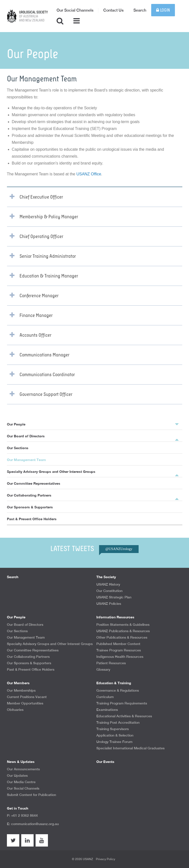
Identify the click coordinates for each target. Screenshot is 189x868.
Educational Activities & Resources (124, 716)
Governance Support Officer (46, 394)
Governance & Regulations (118, 690)
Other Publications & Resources (122, 637)
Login (163, 10)
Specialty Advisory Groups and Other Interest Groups (51, 471)
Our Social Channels (75, 10)
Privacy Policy (105, 859)
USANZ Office (89, 174)
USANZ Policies (109, 604)
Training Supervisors (113, 729)
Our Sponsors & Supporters (30, 507)
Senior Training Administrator (48, 256)
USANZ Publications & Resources (123, 631)
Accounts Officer (35, 335)
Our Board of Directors (26, 436)
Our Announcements (23, 769)
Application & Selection (115, 735)
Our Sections (18, 448)
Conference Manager (39, 296)
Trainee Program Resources (119, 650)
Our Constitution (109, 591)
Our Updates (17, 776)
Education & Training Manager (49, 276)
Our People (93, 424)
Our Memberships (21, 690)
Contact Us (113, 10)
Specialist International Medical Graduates (130, 748)
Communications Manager (44, 355)
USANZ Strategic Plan (114, 597)
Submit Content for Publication (31, 795)
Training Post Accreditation (118, 722)
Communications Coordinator (47, 375)
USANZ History (108, 584)
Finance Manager (36, 315)
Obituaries (15, 710)
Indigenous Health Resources (120, 657)
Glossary (103, 669)
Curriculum (105, 697)
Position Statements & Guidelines (123, 625)
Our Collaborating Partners (29, 495)
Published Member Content (118, 644)
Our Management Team (26, 460)
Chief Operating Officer (41, 237)
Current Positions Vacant (27, 697)
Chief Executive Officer (41, 197)
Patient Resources (111, 663)
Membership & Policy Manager (49, 217)
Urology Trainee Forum (114, 742)
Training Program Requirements (122, 703)
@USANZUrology (119, 549)
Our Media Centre (21, 782)
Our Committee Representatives (34, 483)
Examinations (107, 710)
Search (140, 10)
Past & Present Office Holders (32, 519)
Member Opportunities (25, 703)
